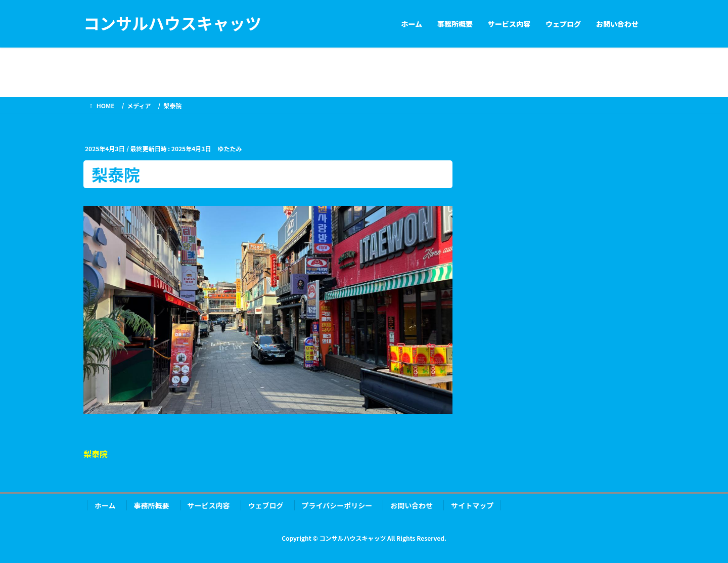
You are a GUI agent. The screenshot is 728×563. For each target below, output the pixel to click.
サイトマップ (472, 505)
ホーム (105, 505)
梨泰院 (96, 454)
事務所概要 (152, 505)
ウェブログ (266, 505)
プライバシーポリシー (337, 505)
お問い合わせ (412, 505)
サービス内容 (209, 505)
